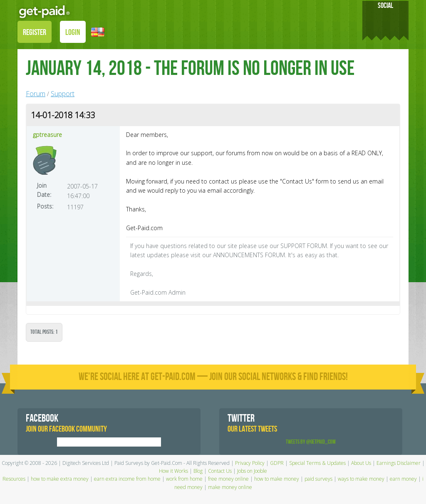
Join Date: (44, 190)
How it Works (173, 471)
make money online (230, 487)
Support (63, 94)
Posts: (45, 206)
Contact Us (220, 471)
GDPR (277, 463)
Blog (198, 471)
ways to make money (361, 479)
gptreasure (47, 135)
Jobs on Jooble (252, 471)
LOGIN (73, 32)
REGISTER (35, 32)
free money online (228, 479)
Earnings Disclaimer (399, 463)
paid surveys (318, 479)
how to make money (277, 479)
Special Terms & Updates (317, 463)
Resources (14, 479)
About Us (361, 463)
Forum (36, 94)
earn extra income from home (127, 479)
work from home (184, 479)
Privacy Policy (250, 463)
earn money (403, 479)
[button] (98, 31)
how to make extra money (60, 479)
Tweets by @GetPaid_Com (311, 442)
